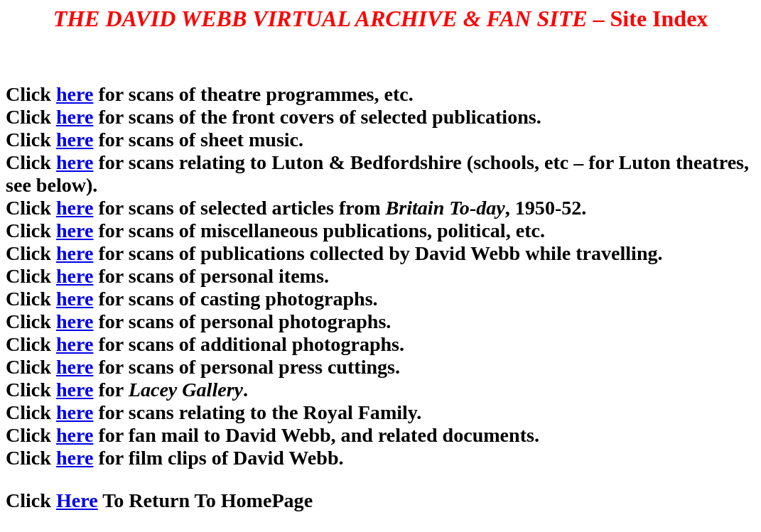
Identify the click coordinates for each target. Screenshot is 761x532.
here (75, 94)
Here (77, 500)
